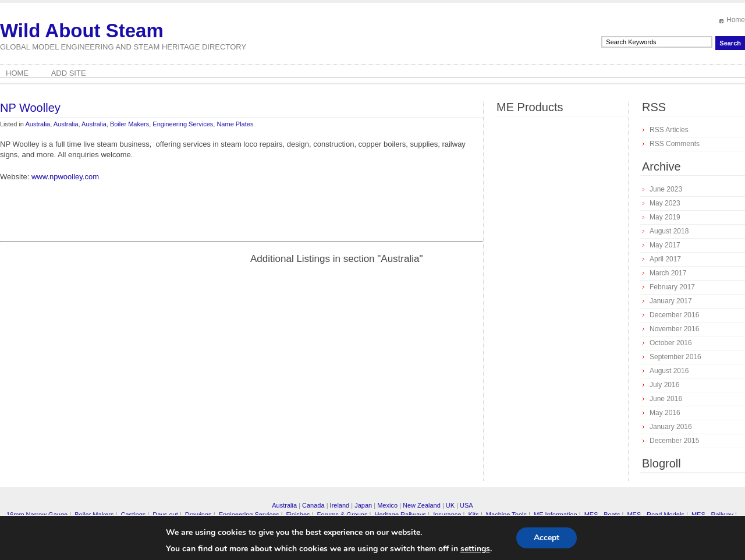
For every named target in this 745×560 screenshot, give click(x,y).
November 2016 (674, 329)
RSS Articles (669, 130)
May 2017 (665, 245)
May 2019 (665, 217)
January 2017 (671, 301)
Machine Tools (506, 515)
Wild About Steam (82, 31)
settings (475, 549)
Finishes (298, 515)
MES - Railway (712, 515)
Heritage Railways (400, 515)
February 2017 (672, 287)
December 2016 (674, 315)
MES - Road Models (655, 515)
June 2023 (666, 189)
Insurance (447, 515)
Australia (38, 124)
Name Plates (235, 124)
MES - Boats (602, 515)
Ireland (340, 505)
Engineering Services (183, 124)
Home (736, 20)
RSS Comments (675, 144)
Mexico (387, 505)
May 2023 (665, 203)
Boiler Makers (130, 124)
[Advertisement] (98, 334)
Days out (165, 515)
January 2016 (671, 427)
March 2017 (668, 273)
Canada (313, 505)
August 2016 (669, 371)
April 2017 (665, 259)
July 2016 (664, 385)
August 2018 (669, 231)
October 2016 (671, 343)
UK (450, 505)
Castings (133, 515)
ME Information (556, 515)
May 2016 (665, 413)
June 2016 (666, 399)
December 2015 (674, 441)
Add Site (69, 73)
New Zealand (422, 505)
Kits (473, 515)
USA (466, 505)
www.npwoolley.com (65, 177)
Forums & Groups (343, 515)
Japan (363, 505)
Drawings (198, 515)
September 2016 (675, 357)
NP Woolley (30, 108)
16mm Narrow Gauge (37, 515)
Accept (547, 538)
